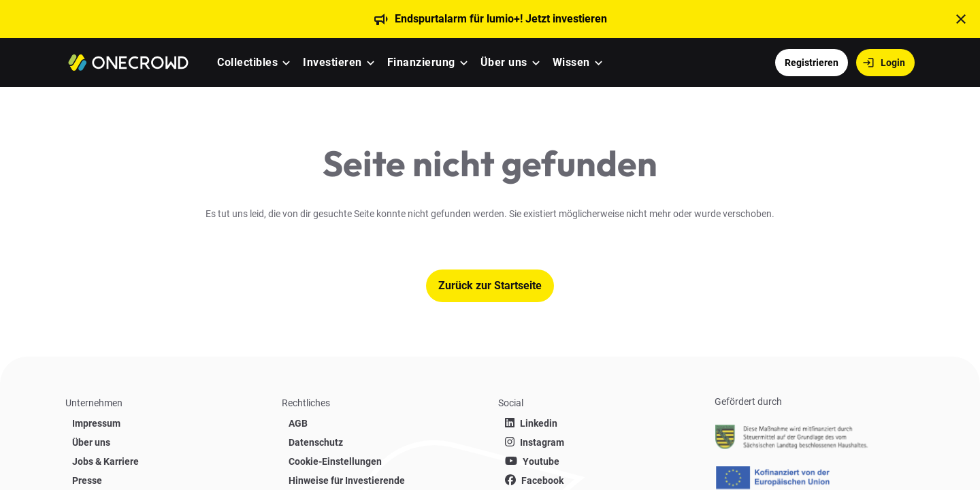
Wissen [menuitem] (571, 62)
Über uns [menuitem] (504, 62)
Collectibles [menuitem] (247, 62)
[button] (286, 63)
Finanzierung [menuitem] (421, 62)
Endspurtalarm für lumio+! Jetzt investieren (501, 19)
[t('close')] (961, 19)
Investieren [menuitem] (332, 62)
